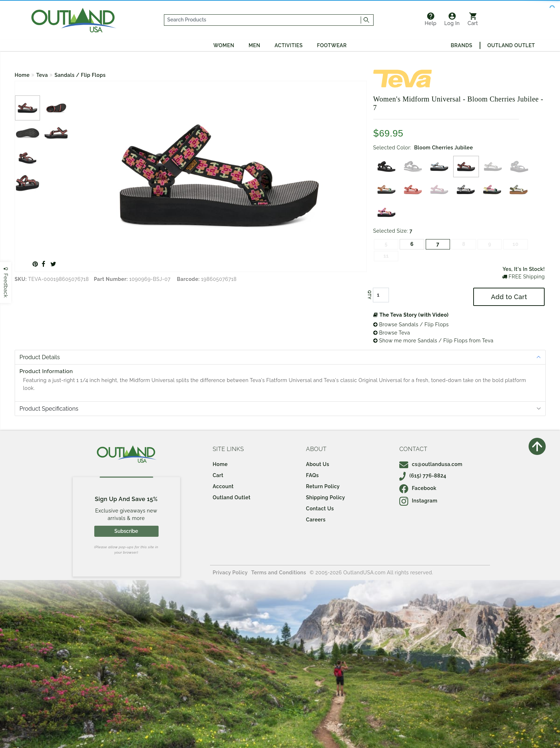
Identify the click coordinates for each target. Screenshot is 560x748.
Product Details (40, 357)
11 (386, 256)
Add (509, 297)
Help (431, 19)
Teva (42, 75)
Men (254, 45)
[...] (263, 20)
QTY (369, 295)
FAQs (312, 475)
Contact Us (320, 509)
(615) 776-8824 (423, 476)
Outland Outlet (511, 45)
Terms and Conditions (279, 573)
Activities (289, 45)
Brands (461, 45)
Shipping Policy (326, 497)
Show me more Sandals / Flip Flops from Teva (433, 341)
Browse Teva (392, 333)
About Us (318, 464)
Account (223, 486)
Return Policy (323, 486)
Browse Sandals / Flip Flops (411, 325)
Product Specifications (49, 409)
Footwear (332, 45)
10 (516, 244)
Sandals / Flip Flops (80, 75)
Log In (452, 19)
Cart (473, 19)
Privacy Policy (230, 573)
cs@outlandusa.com (431, 464)
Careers (316, 520)
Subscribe (126, 531)
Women (224, 45)
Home (22, 75)
